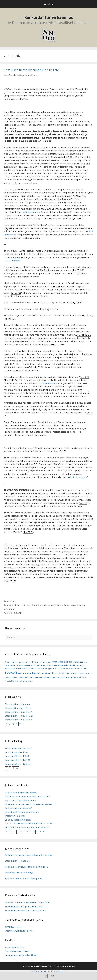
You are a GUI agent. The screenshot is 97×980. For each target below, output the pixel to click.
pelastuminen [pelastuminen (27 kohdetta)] (49, 673)
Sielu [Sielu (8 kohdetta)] (16, 678)
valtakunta (9, 609)
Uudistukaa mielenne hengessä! (21, 793)
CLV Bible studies (14, 927)
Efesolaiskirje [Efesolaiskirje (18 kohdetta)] (65, 662)
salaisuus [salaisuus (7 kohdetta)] (88, 674)
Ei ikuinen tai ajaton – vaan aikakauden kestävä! (29, 804)
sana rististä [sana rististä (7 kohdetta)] (9, 678)
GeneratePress (68, 966)
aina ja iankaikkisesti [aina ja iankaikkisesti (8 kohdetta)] (30, 662)
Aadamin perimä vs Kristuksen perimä (24, 879)
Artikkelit (11, 601)
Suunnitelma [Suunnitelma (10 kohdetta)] (46, 678)
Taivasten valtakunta (74, 605)
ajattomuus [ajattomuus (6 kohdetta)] (47, 662)
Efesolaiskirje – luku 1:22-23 (19, 720)
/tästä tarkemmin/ (46, 383)
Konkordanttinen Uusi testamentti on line (26, 910)
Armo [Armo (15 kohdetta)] (54, 662)
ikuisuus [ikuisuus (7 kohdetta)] (50, 665)
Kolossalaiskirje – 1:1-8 (16, 752)
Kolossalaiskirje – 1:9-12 (17, 756)
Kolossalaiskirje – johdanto (19, 748)
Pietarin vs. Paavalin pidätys (19, 873)
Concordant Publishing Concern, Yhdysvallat (27, 903)
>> (20, 724)
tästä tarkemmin (31, 212)
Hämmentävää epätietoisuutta (21, 800)
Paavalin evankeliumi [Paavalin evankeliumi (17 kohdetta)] (29, 673)
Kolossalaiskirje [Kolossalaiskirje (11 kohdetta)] (38, 668)
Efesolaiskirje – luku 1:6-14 (19, 712)
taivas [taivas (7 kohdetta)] (58, 678)
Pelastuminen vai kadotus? (18, 808)
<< (7, 832)
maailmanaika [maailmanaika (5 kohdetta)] (67, 669)
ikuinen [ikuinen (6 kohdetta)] (43, 665)
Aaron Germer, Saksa (16, 947)
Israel (23, 605)
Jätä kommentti (14, 613)
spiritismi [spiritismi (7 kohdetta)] (37, 678)
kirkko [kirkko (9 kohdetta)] (28, 669)
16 (40, 832)
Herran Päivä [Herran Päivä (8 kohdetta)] (15, 665)
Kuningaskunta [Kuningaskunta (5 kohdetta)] (50, 669)
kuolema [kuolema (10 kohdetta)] (59, 669)
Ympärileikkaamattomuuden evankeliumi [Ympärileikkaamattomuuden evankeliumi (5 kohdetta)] (19, 681)
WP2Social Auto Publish (38, 971)
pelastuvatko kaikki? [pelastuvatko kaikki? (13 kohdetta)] (68, 673)
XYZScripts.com (61, 971)
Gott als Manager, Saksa (17, 951)
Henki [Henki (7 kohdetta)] (7, 665)
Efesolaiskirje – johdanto (17, 704)
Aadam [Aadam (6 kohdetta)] (8, 662)
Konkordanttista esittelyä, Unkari (22, 955)
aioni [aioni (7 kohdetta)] (40, 662)
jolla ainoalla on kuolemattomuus (22, 812)
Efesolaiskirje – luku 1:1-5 (18, 708)
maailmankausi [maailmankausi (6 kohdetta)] (78, 669)
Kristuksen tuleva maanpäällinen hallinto (31, 70)
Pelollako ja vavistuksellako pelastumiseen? (27, 867)
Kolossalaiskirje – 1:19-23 (18, 764)
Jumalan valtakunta (37, 605)
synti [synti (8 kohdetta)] (54, 678)
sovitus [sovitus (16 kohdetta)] (30, 677)
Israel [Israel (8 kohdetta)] (55, 665)
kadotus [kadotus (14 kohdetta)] (62, 665)
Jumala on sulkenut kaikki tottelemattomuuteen (29, 824)
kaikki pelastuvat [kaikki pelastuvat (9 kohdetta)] (73, 665)
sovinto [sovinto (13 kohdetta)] (22, 677)
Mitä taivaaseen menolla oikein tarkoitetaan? (28, 797)
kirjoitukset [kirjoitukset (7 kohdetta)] (21, 669)
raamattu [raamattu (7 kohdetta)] (81, 674)
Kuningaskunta (55, 605)
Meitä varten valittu (15, 816)
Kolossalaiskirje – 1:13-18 (18, 760)
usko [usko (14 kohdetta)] (68, 677)
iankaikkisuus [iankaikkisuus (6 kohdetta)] (36, 665)
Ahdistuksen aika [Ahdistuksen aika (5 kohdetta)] (16, 662)
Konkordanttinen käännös (49, 17)
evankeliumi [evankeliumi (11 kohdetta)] (78, 662)
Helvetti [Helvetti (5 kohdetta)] (86, 662)
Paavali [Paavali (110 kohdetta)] (11, 673)
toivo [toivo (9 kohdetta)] (63, 678)
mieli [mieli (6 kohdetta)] (86, 669)
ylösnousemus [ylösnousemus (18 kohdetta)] (78, 677)
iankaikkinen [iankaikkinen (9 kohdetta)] (25, 665)
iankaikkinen (13, 605)
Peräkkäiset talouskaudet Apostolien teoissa (27, 827)
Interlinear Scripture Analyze (19, 931)
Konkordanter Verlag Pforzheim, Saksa (24, 907)
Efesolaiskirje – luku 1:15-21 (19, 716)
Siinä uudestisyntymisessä (18, 820)
